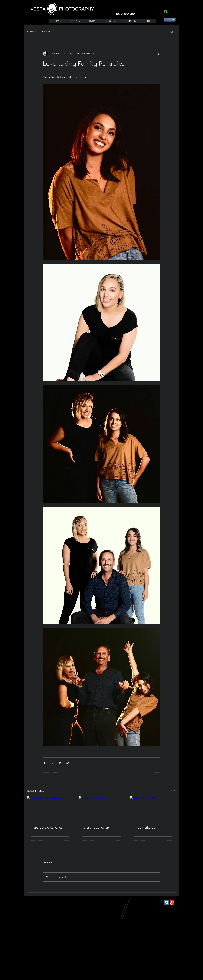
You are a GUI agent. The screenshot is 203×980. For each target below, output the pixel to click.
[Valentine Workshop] (102, 809)
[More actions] (158, 53)
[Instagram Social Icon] (166, 903)
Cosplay (46, 32)
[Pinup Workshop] (153, 809)
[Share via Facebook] (44, 763)
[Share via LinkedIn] (60, 763)
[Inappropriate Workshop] (50, 809)
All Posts (31, 32)
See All (172, 790)
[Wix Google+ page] (172, 903)
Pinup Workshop (145, 827)
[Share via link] (68, 763)
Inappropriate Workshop (47, 827)
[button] (172, 32)
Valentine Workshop (96, 827)
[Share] (170, 20)
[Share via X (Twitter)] (52, 763)
